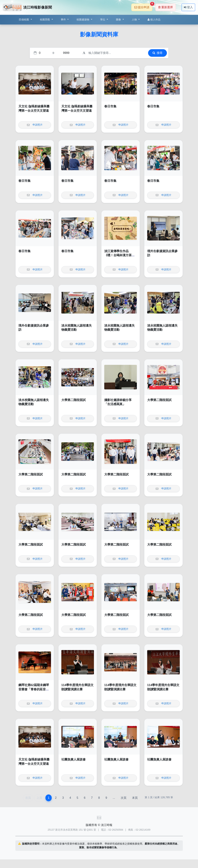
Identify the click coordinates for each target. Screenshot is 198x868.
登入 (188, 7)
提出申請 (143, 6)
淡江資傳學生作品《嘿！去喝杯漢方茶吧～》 (119, 255)
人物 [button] (135, 20)
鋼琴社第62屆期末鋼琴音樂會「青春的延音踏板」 (34, 689)
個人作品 (154, 20)
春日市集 (110, 106)
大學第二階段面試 (74, 400)
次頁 (124, 798)
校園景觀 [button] (45, 20)
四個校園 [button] (24, 20)
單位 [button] (103, 20)
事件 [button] (64, 20)
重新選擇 (166, 7)
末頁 (135, 798)
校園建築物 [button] (83, 20)
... (114, 798)
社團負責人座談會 (74, 759)
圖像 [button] (119, 20)
